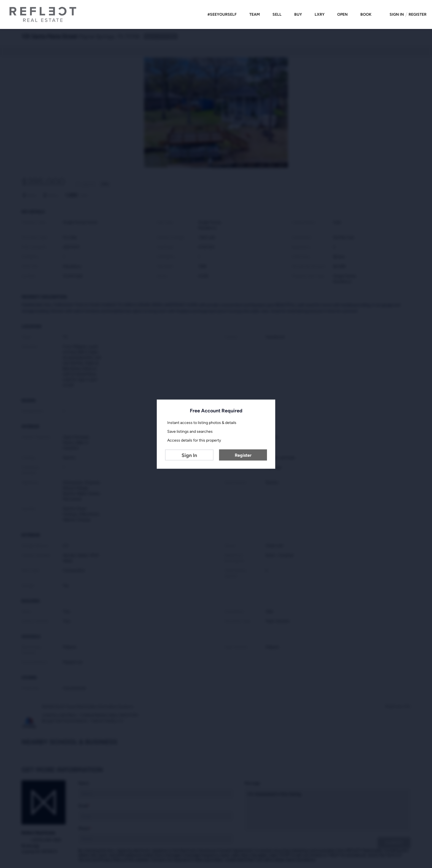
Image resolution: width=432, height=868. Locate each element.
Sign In (189, 455)
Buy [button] (298, 14)
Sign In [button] (397, 14)
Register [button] (418, 14)
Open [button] (342, 14)
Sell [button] (277, 14)
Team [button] (255, 14)
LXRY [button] (320, 14)
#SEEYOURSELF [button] (222, 14)
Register (243, 455)
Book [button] (366, 14)
